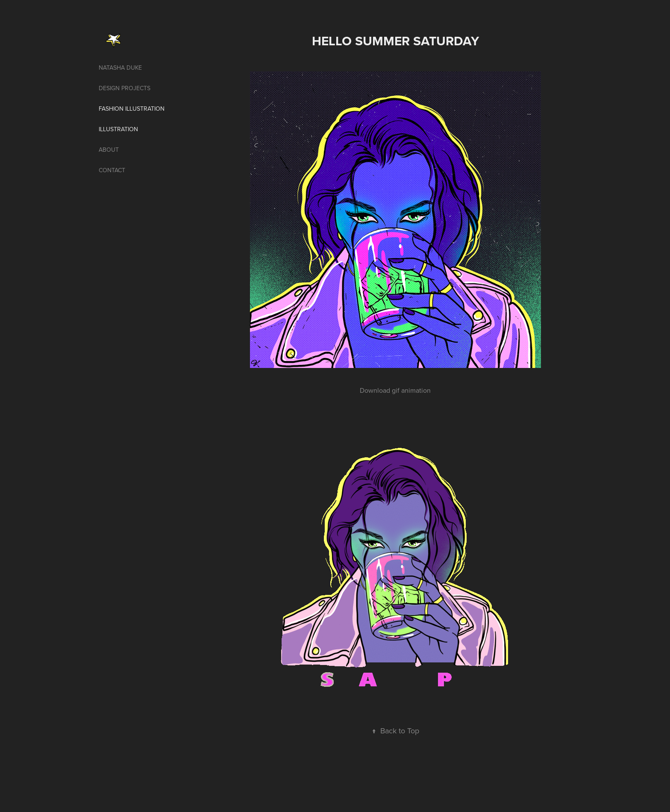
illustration (118, 129)
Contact (112, 170)
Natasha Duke (120, 68)
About (109, 150)
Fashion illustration (132, 109)
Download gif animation (395, 390)
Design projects (125, 88)
